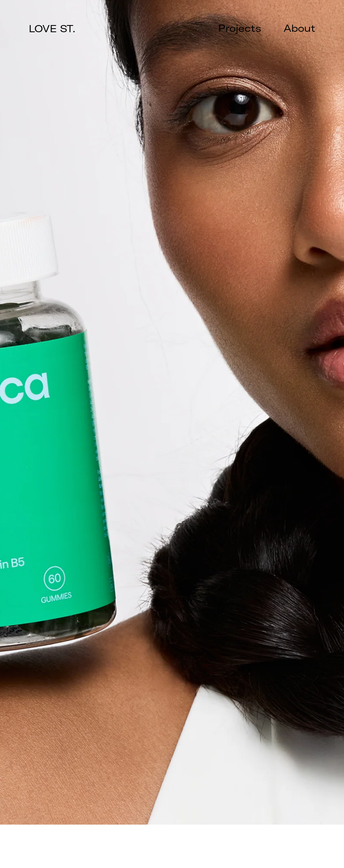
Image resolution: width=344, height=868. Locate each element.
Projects (240, 28)
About (299, 28)
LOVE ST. (52, 29)
